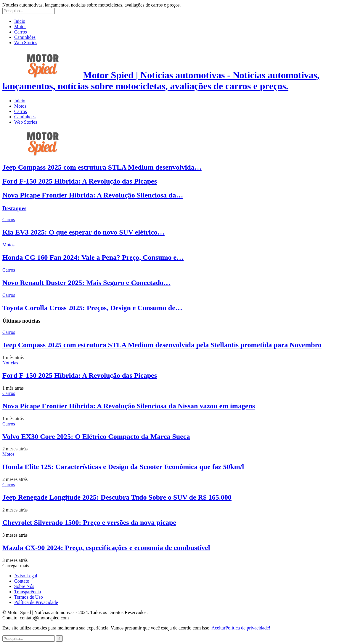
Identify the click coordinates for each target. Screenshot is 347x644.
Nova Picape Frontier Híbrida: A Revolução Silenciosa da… (93, 195)
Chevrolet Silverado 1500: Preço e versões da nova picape (89, 522)
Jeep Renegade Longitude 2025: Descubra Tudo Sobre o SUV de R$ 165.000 (117, 497)
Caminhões (25, 37)
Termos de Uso (29, 597)
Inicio (20, 21)
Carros (21, 32)
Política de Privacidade (36, 602)
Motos (20, 27)
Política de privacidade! (248, 628)
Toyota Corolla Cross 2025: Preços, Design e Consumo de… (92, 308)
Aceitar (218, 628)
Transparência (28, 592)
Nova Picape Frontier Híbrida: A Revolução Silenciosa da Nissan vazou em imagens (129, 406)
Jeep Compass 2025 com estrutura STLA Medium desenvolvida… (102, 167)
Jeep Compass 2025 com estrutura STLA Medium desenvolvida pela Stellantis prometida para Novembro (162, 345)
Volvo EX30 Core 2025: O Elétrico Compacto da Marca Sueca (96, 436)
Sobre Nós (24, 586)
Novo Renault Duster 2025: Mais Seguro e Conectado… (86, 283)
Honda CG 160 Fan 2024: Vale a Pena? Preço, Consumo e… (93, 257)
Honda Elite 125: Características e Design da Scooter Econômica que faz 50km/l (123, 467)
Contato (22, 581)
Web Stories (26, 43)
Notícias (10, 363)
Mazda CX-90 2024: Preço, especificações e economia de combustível (106, 548)
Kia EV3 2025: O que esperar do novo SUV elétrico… (83, 232)
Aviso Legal (26, 576)
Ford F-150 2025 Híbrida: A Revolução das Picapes (80, 181)
